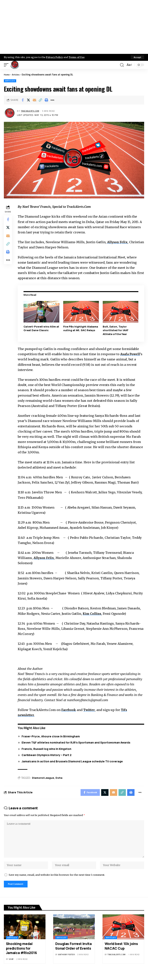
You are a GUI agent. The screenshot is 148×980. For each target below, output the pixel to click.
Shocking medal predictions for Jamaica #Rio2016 (21, 955)
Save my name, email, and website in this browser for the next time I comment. (57, 880)
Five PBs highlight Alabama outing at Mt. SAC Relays (81, 328)
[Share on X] (29, 100)
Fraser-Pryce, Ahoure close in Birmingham (52, 736)
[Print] (46, 100)
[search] (121, 65)
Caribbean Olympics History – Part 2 (48, 755)
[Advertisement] (74, 27)
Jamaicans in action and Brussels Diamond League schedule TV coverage (73, 761)
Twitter (91, 710)
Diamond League (44, 778)
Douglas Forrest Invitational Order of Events (74, 953)
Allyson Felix (119, 242)
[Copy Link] (40, 100)
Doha (60, 778)
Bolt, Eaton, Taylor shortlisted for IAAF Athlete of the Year (116, 330)
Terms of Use (78, 57)
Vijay (11, 966)
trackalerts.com (32, 111)
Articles (17, 74)
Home (7, 74)
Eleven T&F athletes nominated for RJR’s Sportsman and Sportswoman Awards (77, 742)
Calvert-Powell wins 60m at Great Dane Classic (41, 328)
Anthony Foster (66, 961)
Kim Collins (94, 613)
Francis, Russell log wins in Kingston (48, 749)
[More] (52, 100)
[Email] (34, 100)
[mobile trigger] (7, 65)
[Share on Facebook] (23, 100)
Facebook (70, 710)
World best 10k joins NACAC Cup (121, 953)
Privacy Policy (55, 57)
